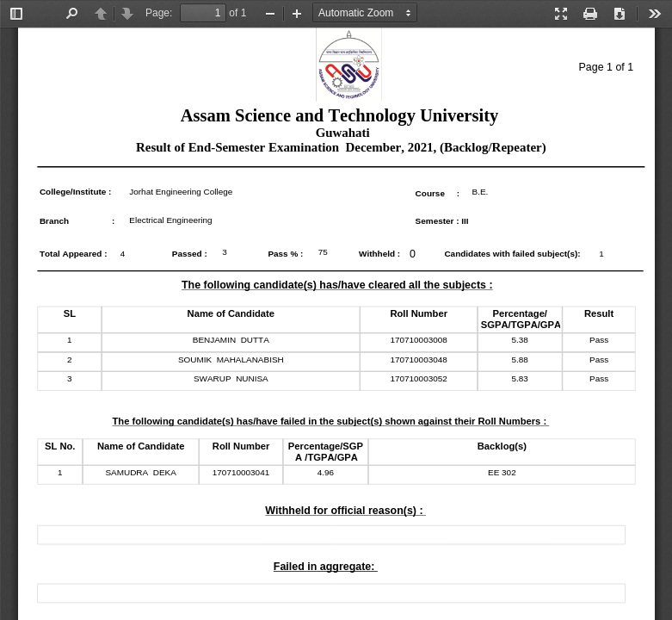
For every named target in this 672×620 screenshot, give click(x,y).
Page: (159, 13)
